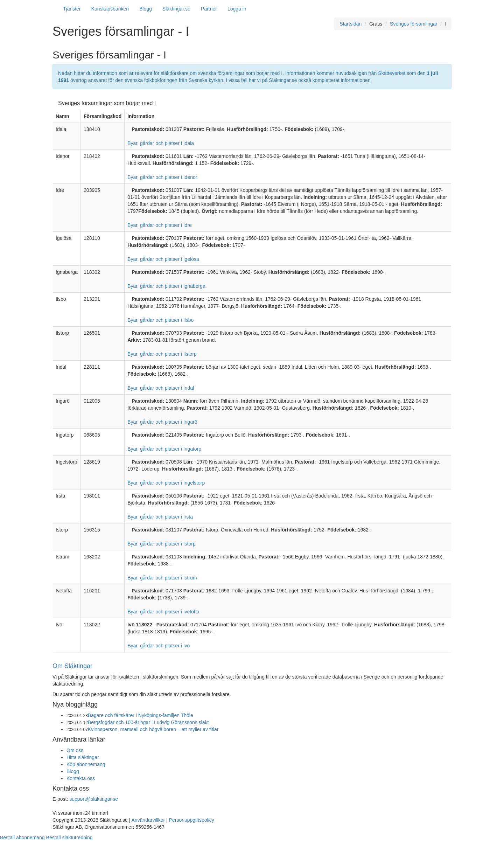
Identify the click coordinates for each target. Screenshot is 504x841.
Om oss (75, 750)
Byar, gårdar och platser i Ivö (159, 646)
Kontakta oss (81, 778)
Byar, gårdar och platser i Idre (160, 225)
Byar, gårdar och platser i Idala (161, 143)
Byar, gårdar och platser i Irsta (160, 517)
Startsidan (351, 24)
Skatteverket (392, 73)
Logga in (237, 9)
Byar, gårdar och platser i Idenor (162, 177)
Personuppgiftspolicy (192, 820)
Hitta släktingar (83, 757)
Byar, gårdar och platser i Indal (161, 388)
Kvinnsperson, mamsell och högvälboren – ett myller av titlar (153, 729)
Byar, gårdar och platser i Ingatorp (164, 449)
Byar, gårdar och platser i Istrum (162, 578)
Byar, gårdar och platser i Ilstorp (162, 354)
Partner (209, 9)
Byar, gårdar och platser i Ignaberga (166, 286)
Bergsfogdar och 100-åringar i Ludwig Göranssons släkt (148, 722)
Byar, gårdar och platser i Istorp (162, 544)
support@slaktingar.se (94, 799)
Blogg (146, 9)
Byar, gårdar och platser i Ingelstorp (166, 483)
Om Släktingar (72, 666)
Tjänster (72, 9)
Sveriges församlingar (414, 24)
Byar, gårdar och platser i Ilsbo (160, 320)
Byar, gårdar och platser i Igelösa (163, 259)
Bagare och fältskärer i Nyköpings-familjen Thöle (141, 715)
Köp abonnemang (86, 764)
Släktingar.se (176, 9)
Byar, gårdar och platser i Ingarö (162, 422)
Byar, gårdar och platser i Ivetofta (163, 612)
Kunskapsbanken (110, 9)
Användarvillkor (148, 820)
